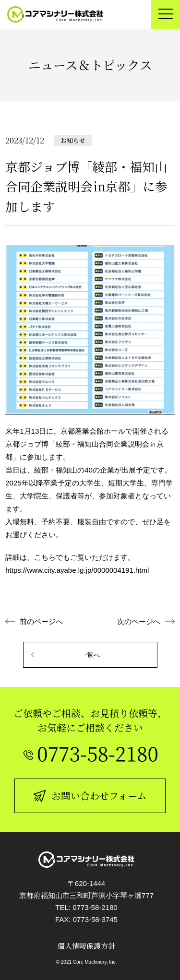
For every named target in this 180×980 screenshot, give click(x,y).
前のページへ (41, 621)
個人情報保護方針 (86, 946)
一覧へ (66, 655)
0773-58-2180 (95, 907)
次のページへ (139, 621)
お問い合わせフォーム (90, 796)
